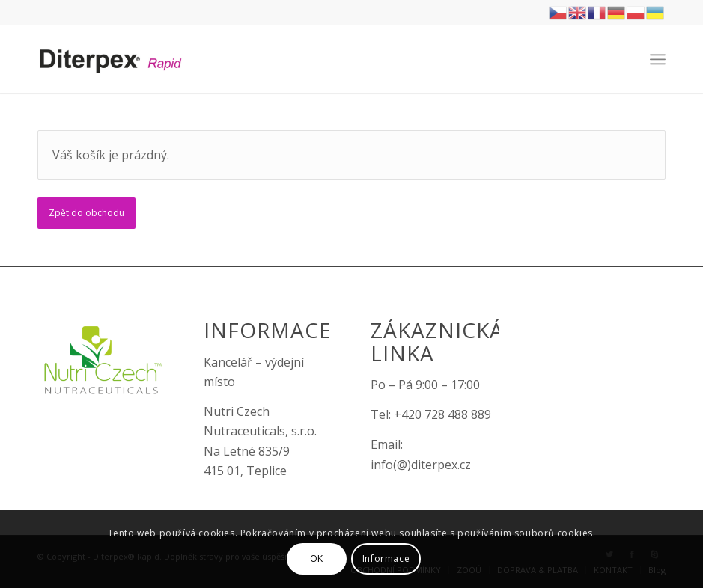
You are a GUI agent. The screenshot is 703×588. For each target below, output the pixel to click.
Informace (386, 558)
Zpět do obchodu (86, 213)
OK (317, 558)
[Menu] (658, 59)
